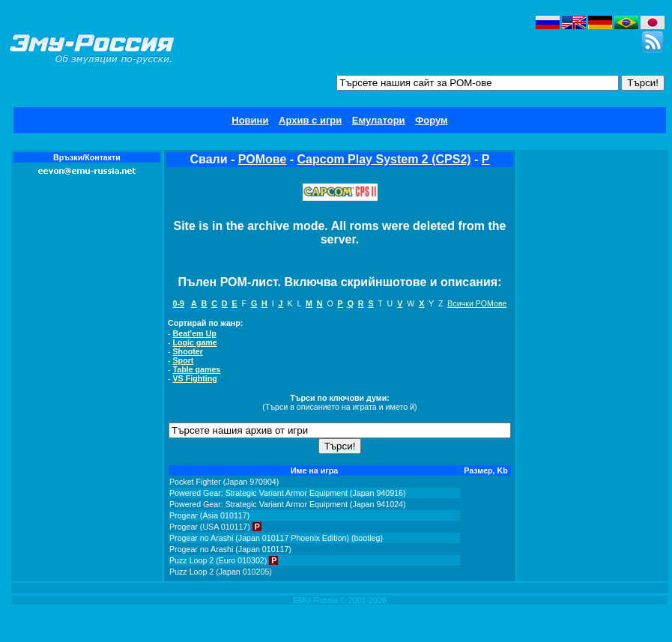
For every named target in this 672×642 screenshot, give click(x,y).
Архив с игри (310, 120)
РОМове (263, 159)
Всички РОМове (477, 303)
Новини (250, 120)
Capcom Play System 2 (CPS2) (384, 159)
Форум (431, 120)
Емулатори (379, 120)
